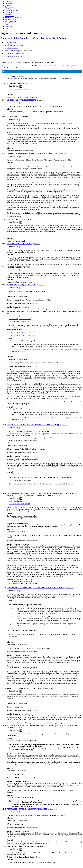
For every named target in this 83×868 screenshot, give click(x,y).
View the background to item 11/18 (20, 501)
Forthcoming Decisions (12, 10)
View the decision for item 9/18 (19, 322)
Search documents (11, 19)
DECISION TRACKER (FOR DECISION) (26, 285)
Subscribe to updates (11, 21)
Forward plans (9, 12)
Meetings (8, 14)
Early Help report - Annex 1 (23, 332)
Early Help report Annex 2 (23, 335)
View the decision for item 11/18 (19, 504)
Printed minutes (14, 56)
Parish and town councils (13, 18)
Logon (7, 28)
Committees (9, 3)
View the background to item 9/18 (20, 319)
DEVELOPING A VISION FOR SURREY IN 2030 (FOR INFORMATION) (37, 153)
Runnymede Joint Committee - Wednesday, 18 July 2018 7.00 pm (34, 38)
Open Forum (16, 76)
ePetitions (8, 9)
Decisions (8, 5)
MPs (6, 25)
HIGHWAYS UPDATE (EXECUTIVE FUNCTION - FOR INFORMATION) (37, 425)
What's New (9, 26)
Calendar (8, 2)
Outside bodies (9, 16)
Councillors (8, 23)
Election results (10, 7)
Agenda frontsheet (15, 45)
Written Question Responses (18, 51)
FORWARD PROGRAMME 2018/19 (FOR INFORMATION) (32, 809)
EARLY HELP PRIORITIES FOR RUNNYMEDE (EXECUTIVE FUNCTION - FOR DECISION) (44, 312)
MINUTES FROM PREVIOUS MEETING (26, 100)
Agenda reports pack (11, 48)
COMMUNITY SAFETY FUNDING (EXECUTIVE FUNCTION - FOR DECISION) (40, 588)
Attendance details (10, 42)
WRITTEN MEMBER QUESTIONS (24, 244)
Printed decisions (14, 53)
